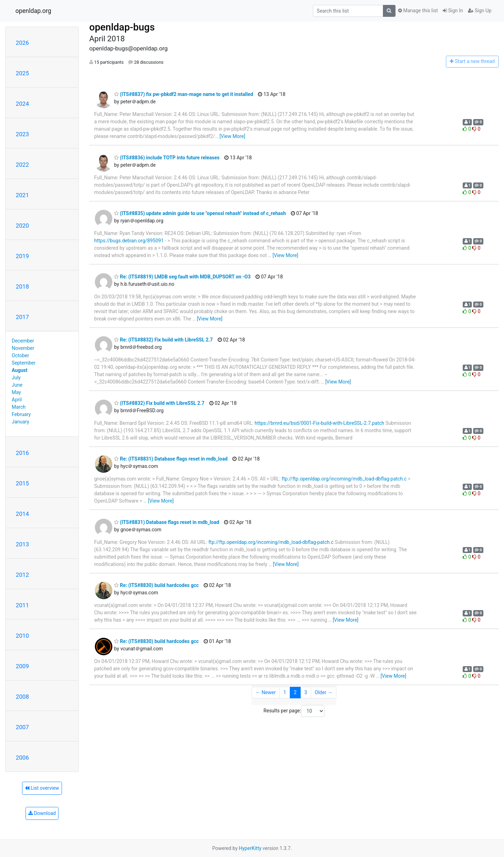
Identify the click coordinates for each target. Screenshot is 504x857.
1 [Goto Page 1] (285, 692)
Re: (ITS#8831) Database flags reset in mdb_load (171, 459)
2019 (22, 256)
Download (42, 813)
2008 (22, 697)
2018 (22, 286)
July (16, 378)
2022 (22, 165)
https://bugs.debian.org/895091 (129, 241)
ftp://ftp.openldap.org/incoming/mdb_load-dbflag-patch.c (344, 479)
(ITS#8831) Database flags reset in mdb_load (167, 522)
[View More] (232, 136)
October (20, 355)
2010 (22, 636)
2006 (22, 758)
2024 (22, 104)
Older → (324, 692)
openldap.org (33, 11)
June (17, 385)
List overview (42, 788)
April (17, 400)
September (24, 363)
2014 (22, 514)
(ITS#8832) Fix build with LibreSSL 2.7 (159, 403)
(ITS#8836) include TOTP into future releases (167, 158)
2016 (22, 453)
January (21, 422)
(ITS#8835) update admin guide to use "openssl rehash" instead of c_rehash (200, 213)
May (16, 392)
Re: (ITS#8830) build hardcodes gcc (156, 585)
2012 (22, 575)
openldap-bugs (122, 27)
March (19, 407)
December (23, 341)
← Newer (266, 692)
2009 (22, 666)
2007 (22, 727)
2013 (22, 544)
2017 (22, 317)
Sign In (453, 11)
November (23, 348)
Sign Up (480, 11)
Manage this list (418, 11)
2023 (22, 134)
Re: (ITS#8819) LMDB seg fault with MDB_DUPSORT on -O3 (182, 277)
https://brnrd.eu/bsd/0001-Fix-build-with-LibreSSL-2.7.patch (320, 423)
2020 (22, 226)
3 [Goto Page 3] (306, 692)
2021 (22, 195)
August (20, 370)
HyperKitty (250, 848)
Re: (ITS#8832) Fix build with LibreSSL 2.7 (163, 340)
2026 (22, 43)
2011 (22, 605)
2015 (22, 483)
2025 (22, 73)
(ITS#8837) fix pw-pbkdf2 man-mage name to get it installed (184, 94)
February (21, 414)
